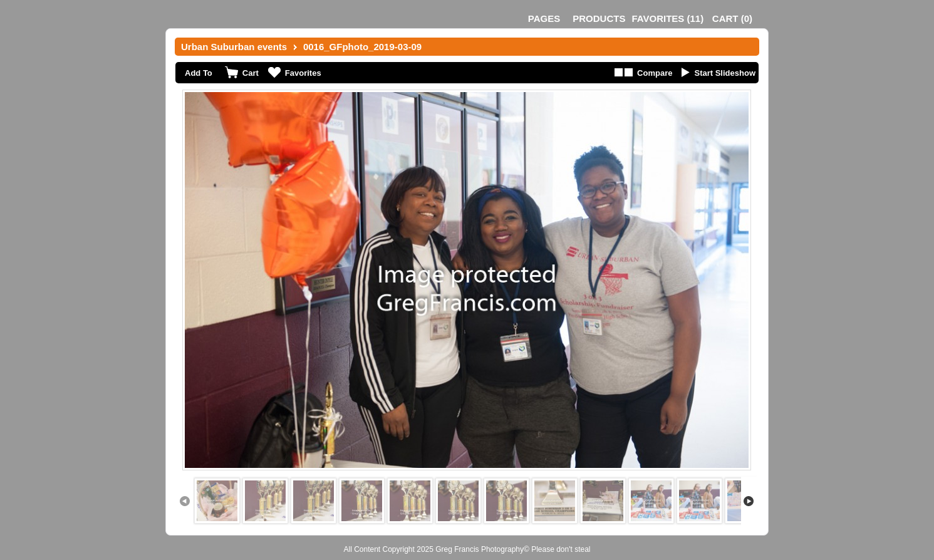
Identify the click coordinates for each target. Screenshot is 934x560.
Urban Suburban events (234, 47)
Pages (544, 18)
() (667, 18)
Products (599, 18)
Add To (199, 73)
